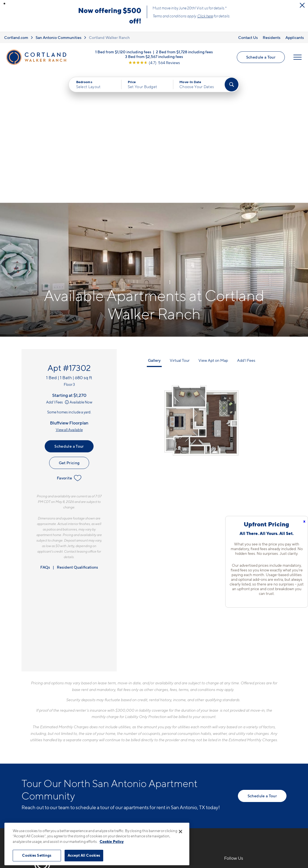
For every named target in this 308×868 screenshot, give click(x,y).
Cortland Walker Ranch (109, 37)
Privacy (128, 820)
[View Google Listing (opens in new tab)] (154, 62)
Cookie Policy (112, 841)
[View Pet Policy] (151, 769)
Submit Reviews (153, 820)
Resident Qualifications (77, 436)
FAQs (45, 436)
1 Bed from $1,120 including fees (123, 52)
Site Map (178, 820)
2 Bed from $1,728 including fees (184, 52)
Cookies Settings (37, 855)
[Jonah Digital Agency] (274, 817)
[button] (4, 4)
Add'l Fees (58, 271)
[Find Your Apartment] (232, 85)
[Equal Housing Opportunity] (107, 769)
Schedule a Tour (261, 57)
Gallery (154, 229)
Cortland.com (16, 37)
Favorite (69, 347)
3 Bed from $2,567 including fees (154, 56)
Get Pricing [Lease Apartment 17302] (69, 331)
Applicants (295, 37)
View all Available (69, 298)
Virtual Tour (180, 229)
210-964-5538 (120, 739)
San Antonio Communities (59, 37)
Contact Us (248, 37)
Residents (272, 37)
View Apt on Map (213, 229)
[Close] (180, 832)
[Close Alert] (302, 5)
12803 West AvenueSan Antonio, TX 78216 (127, 752)
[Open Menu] (298, 57)
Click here (205, 16)
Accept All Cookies (84, 855)
